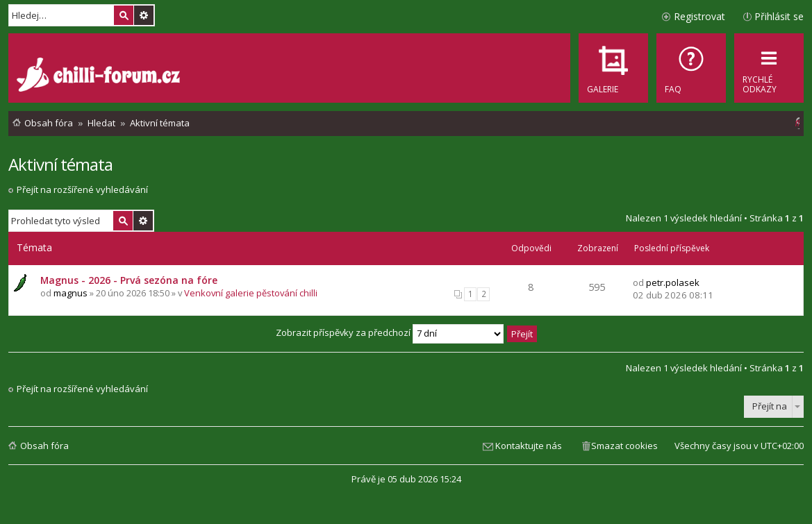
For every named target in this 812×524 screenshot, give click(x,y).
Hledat (124, 15)
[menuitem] (691, 68)
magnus (71, 293)
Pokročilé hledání (144, 15)
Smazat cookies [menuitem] (624, 446)
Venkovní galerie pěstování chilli (251, 293)
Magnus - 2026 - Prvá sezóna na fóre (129, 280)
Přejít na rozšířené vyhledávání (82, 189)
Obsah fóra (44, 446)
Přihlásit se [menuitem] (779, 16)
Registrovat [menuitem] (699, 16)
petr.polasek (673, 282)
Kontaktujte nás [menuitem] (529, 446)
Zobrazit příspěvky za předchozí (390, 332)
